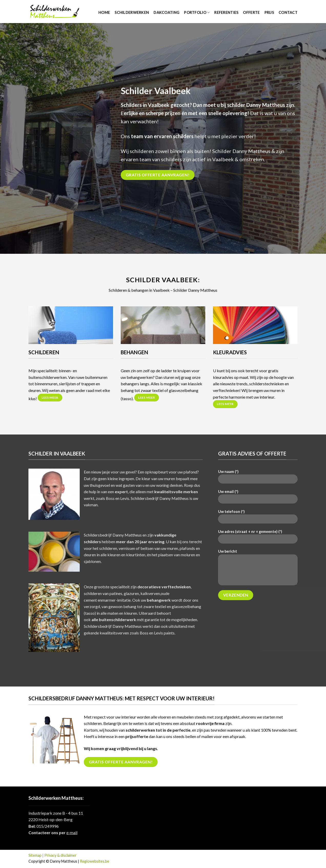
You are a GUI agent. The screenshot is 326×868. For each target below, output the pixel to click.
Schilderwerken (132, 12)
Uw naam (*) (258, 478)
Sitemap (35, 855)
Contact (288, 12)
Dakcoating (166, 12)
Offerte (251, 12)
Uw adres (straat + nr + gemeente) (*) (258, 538)
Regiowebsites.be (95, 861)
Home (104, 12)
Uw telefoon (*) (258, 518)
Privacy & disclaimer (60, 855)
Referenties (226, 12)
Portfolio (197, 12)
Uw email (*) (258, 498)
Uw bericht (258, 569)
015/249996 (48, 826)
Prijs (269, 12)
